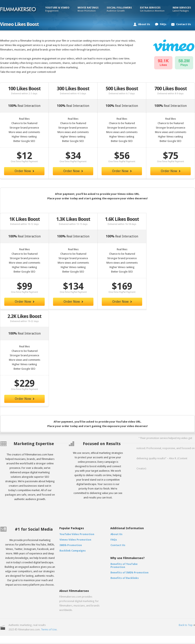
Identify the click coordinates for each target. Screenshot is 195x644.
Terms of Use (49, 630)
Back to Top (186, 625)
